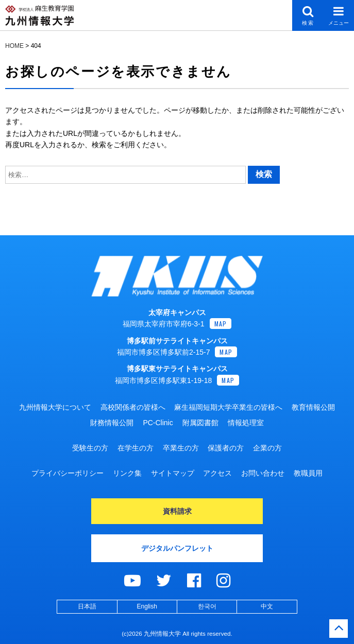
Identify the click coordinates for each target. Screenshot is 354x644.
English (147, 606)
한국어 (207, 606)
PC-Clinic (158, 423)
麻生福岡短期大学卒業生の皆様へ (228, 407)
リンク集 (127, 473)
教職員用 (308, 473)
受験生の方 (90, 448)
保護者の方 (226, 448)
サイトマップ (173, 473)
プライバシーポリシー (68, 473)
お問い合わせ (263, 473)
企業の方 (267, 448)
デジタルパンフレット (177, 548)
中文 (267, 606)
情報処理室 (246, 423)
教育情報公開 (313, 407)
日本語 (87, 606)
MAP (221, 324)
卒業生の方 (181, 448)
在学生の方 (136, 448)
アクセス (217, 473)
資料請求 (177, 511)
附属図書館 (200, 423)
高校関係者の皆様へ (133, 407)
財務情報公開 (112, 423)
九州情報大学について (55, 407)
